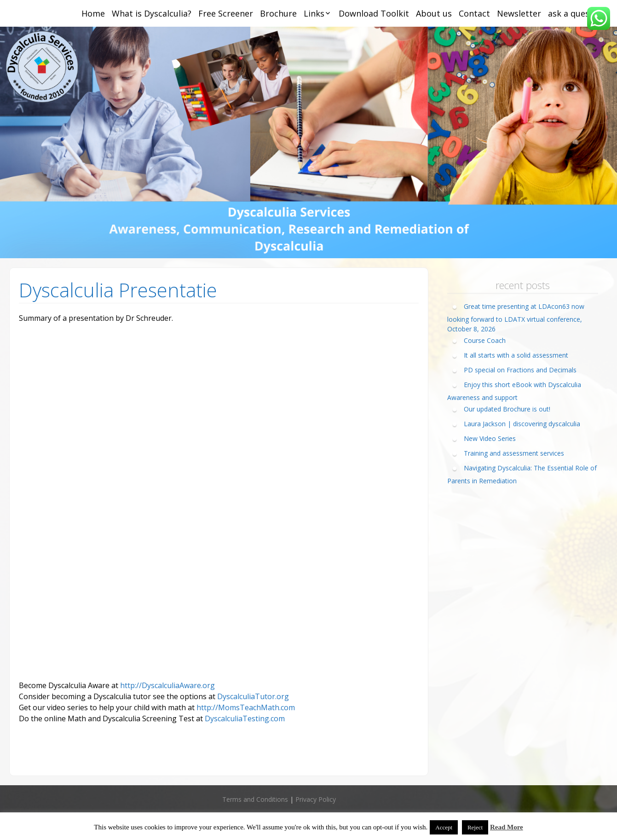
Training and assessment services (514, 453)
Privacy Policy (316, 799)
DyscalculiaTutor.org (253, 696)
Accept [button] (444, 827)
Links (314, 13)
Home (93, 13)
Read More (507, 827)
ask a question (577, 13)
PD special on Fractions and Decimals (520, 370)
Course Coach (485, 340)
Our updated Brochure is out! (507, 409)
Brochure (278, 13)
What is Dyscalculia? (152, 13)
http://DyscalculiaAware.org (167, 685)
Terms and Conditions (255, 799)
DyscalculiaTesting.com (245, 718)
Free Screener (226, 13)
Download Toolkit (374, 13)
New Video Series (490, 438)
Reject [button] (475, 827)
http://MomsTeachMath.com (246, 707)
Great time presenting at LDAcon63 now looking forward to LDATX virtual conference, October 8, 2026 (516, 318)
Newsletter (519, 13)
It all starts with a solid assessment (516, 355)
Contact (474, 13)
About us (434, 13)
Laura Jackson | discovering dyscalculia (522, 424)
